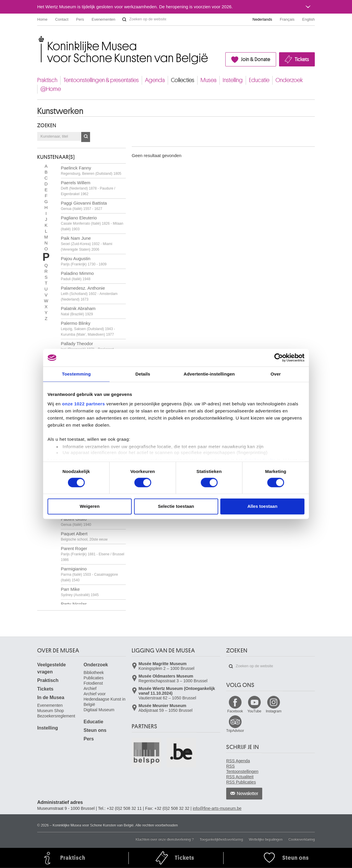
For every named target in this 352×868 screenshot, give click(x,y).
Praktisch (47, 80)
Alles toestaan (263, 506)
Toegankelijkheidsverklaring (221, 839)
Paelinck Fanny (91, 170)
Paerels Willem (88, 188)
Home (42, 19)
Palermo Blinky (88, 329)
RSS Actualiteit (240, 777)
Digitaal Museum (99, 710)
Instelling (233, 80)
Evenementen (103, 19)
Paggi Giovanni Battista (84, 206)
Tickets (302, 59)
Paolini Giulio (76, 522)
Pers (80, 19)
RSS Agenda (238, 761)
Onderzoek (289, 80)
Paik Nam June (87, 244)
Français (287, 19)
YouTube (254, 711)
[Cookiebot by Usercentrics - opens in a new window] (279, 358)
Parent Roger (93, 554)
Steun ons (95, 730)
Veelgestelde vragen (52, 668)
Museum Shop (50, 711)
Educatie (259, 80)
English (308, 19)
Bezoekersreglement (56, 716)
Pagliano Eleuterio (92, 223)
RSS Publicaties (241, 782)
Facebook (235, 711)
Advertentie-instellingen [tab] (209, 374)
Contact (62, 19)
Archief (90, 688)
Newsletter (248, 794)
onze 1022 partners (83, 404)
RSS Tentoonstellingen (242, 769)
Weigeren (90, 506)
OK (86, 137)
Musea (208, 80)
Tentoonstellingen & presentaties (101, 80)
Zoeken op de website (124, 19)
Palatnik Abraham (78, 311)
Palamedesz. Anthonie (89, 293)
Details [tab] (143, 374)
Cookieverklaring (302, 839)
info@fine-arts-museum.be (217, 808)
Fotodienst (93, 683)
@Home (51, 89)
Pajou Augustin (84, 261)
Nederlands (262, 19)
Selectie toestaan (176, 506)
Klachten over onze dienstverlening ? (165, 839)
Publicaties (94, 678)
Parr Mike (80, 592)
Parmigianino (89, 574)
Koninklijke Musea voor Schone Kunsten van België (39, 38)
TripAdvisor (235, 731)
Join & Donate (256, 59)
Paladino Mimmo (77, 276)
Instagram (274, 711)
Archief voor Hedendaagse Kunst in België (105, 699)
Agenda (155, 80)
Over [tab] (276, 374)
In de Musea (51, 697)
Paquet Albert (84, 536)
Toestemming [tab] (76, 374)
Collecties (183, 80)
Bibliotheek (94, 673)
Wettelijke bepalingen (266, 839)
